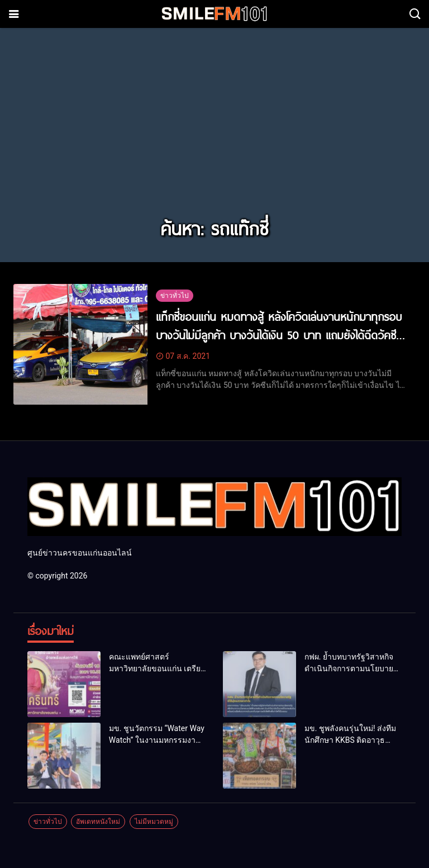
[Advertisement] (214, 130)
